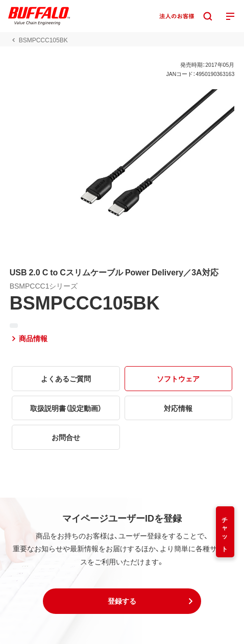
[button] (122, 601)
